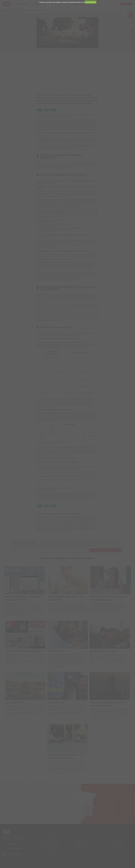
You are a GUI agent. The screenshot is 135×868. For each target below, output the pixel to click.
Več (83, 2)
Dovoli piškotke (91, 2)
